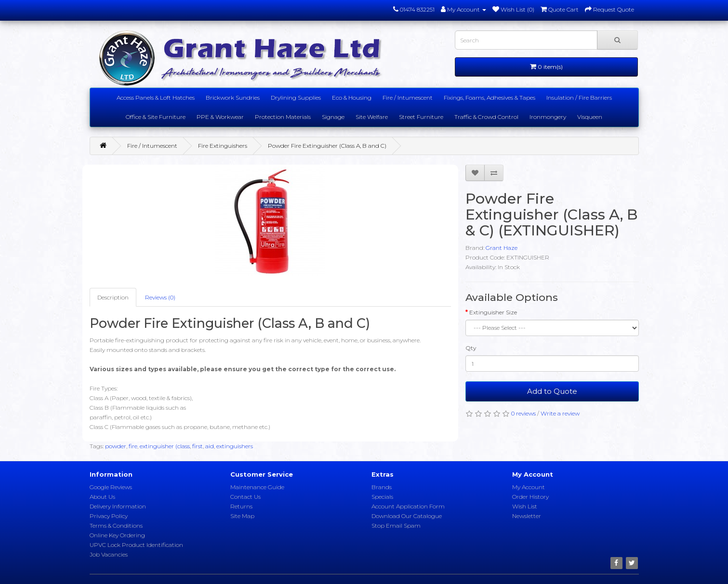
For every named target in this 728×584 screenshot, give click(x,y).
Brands (382, 487)
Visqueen (590, 117)
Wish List (525, 506)
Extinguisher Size (493, 312)
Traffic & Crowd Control (486, 117)
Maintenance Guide (257, 487)
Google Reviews (111, 487)
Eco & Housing (352, 97)
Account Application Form (408, 506)
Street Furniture (421, 117)
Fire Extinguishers (223, 146)
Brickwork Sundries (233, 97)
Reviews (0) (160, 297)
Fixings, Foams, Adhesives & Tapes (490, 97)
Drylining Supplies (296, 97)
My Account (529, 487)
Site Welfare (372, 117)
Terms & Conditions (116, 526)
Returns (241, 506)
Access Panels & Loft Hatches (156, 97)
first (198, 446)
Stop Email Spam (396, 526)
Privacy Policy (109, 516)
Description (113, 297)
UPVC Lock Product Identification (136, 545)
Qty (471, 348)
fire (133, 446)
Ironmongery (548, 117)
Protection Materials (283, 117)
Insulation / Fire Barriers (579, 97)
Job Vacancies (109, 554)
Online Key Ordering (117, 535)
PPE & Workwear (220, 117)
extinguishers (235, 446)
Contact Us (245, 497)
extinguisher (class (165, 446)
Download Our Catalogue (407, 516)
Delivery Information (118, 506)
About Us (102, 497)
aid (210, 446)
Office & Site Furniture (156, 117)
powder (116, 446)
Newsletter (527, 516)
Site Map (242, 516)
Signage (333, 117)
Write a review (560, 413)
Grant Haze (502, 248)
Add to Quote (552, 391)
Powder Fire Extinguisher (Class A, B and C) (327, 146)
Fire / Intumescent (408, 97)
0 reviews (523, 413)
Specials (382, 497)
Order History (530, 497)
